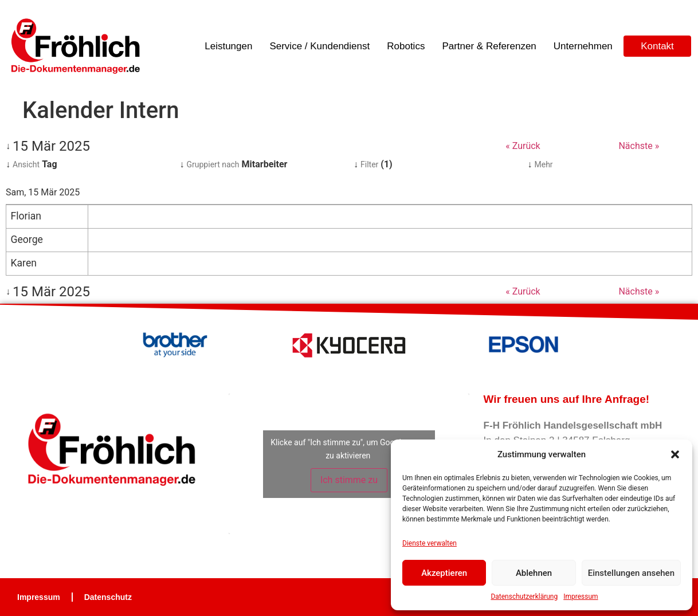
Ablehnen (534, 573)
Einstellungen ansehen (631, 573)
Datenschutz (108, 597)
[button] (675, 454)
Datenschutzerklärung (524, 597)
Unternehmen (583, 46)
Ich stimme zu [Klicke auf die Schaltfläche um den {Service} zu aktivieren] (349, 480)
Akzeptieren (444, 573)
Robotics (406, 46)
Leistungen (228, 46)
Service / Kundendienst (319, 46)
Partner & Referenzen (489, 46)
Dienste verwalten (430, 543)
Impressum (581, 597)
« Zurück (523, 146)
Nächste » (639, 146)
